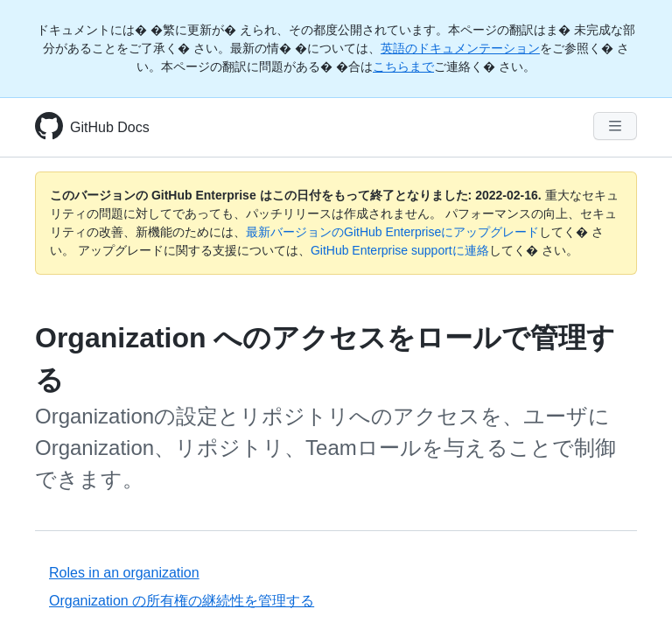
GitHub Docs (110, 127)
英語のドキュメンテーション (460, 48)
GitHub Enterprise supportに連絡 (400, 250)
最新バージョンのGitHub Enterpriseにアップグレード (392, 232)
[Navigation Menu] (615, 126)
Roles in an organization (124, 573)
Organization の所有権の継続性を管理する (182, 601)
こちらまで (403, 66)
